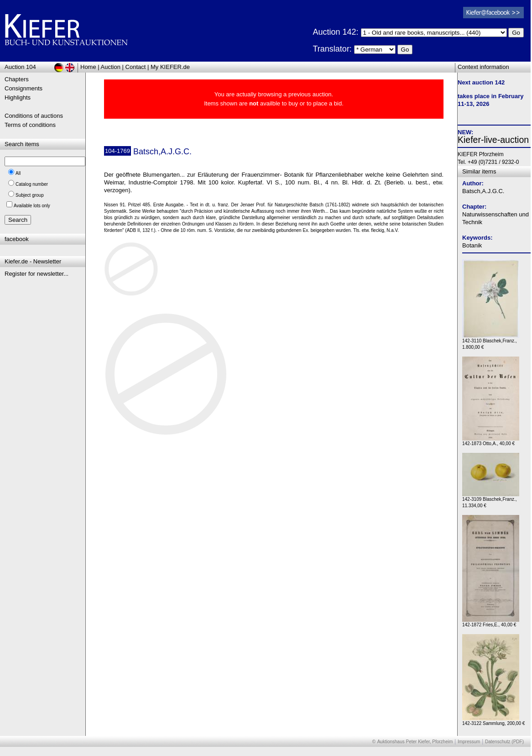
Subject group (30, 195)
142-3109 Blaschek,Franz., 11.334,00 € (491, 500)
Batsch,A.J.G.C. (483, 191)
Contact (136, 67)
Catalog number (32, 184)
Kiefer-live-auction (493, 140)
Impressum (469, 742)
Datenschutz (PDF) (504, 742)
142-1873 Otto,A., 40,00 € (491, 441)
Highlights (18, 97)
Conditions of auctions (34, 116)
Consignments (23, 88)
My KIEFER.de (170, 67)
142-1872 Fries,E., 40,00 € (491, 622)
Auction (111, 67)
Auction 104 (20, 67)
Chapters (17, 79)
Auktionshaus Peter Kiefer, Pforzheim (415, 742)
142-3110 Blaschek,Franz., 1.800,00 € (491, 342)
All (18, 173)
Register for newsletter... (37, 274)
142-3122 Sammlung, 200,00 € (493, 721)
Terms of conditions (30, 125)
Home (88, 67)
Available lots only (32, 206)
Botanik (472, 245)
